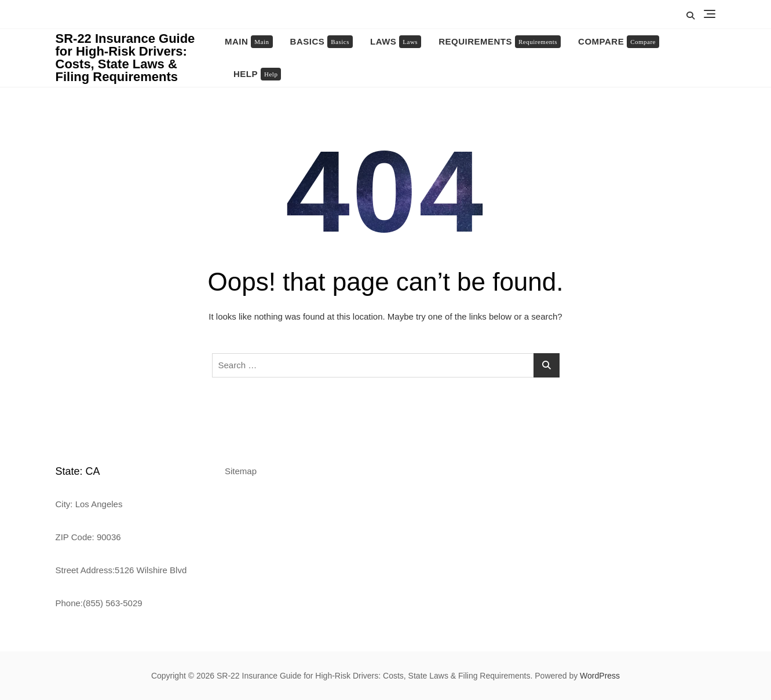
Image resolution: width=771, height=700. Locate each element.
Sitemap (241, 471)
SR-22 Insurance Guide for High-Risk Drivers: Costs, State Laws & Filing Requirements (125, 58)
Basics (321, 42)
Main (249, 42)
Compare (619, 42)
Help (257, 74)
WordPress (600, 676)
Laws (396, 42)
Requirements (500, 42)
